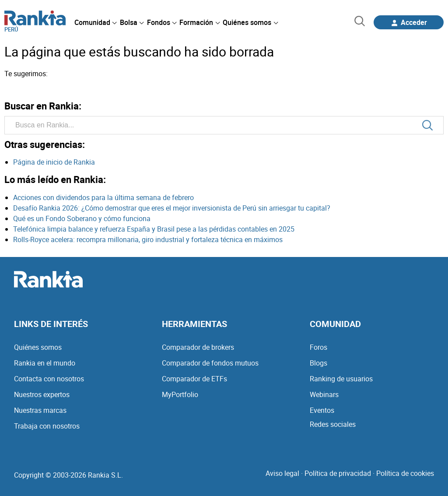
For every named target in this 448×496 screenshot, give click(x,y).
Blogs (318, 363)
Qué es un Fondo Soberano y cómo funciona (82, 218)
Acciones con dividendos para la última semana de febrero (103, 197)
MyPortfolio (180, 394)
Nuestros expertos (42, 394)
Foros (318, 347)
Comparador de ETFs (194, 379)
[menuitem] (95, 22)
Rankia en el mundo (45, 363)
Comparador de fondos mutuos (210, 363)
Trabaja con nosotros (47, 426)
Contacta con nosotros (49, 379)
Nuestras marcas (40, 410)
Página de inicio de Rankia (54, 162)
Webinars (324, 394)
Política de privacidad (338, 473)
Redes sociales (333, 424)
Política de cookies (405, 473)
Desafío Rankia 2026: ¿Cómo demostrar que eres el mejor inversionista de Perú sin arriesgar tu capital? (172, 208)
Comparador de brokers (198, 347)
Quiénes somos (38, 347)
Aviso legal (282, 473)
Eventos (322, 410)
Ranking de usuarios (341, 379)
